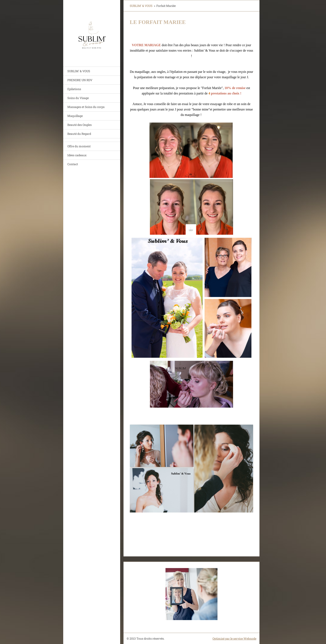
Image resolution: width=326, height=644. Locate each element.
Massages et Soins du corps (86, 107)
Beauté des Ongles (80, 125)
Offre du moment (79, 146)
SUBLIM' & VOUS (79, 71)
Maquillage (75, 116)
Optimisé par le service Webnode (234, 638)
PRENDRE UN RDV (80, 80)
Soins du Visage (78, 98)
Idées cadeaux (77, 155)
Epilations (74, 89)
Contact (73, 164)
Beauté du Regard (79, 134)
